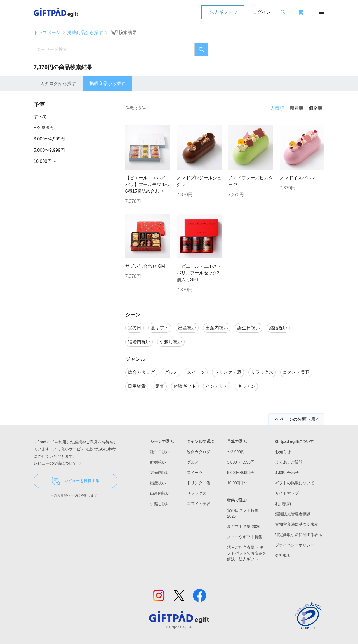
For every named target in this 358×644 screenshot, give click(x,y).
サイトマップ (287, 493)
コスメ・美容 (199, 504)
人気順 (277, 108)
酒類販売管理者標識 (293, 514)
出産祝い (158, 483)
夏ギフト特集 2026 (244, 527)
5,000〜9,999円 (49, 150)
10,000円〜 (45, 161)
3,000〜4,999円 (49, 139)
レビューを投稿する (76, 481)
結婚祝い (158, 462)
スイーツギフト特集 (245, 537)
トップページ (47, 33)
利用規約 (283, 504)
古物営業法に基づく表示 (297, 524)
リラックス (197, 493)
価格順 (315, 108)
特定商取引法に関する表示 (299, 535)
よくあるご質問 (289, 462)
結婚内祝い (160, 473)
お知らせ (283, 452)
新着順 (296, 108)
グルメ (193, 462)
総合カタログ (199, 452)
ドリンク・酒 (199, 483)
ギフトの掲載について (295, 483)
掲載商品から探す (85, 33)
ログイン (262, 12)
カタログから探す (58, 84)
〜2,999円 (44, 128)
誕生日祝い (160, 452)
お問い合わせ (287, 473)
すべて (40, 117)
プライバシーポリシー (295, 545)
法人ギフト (221, 12)
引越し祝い (160, 504)
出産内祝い (160, 493)
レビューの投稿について (58, 463)
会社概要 (283, 555)
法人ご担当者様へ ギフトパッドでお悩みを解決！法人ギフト (247, 553)
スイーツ (195, 473)
